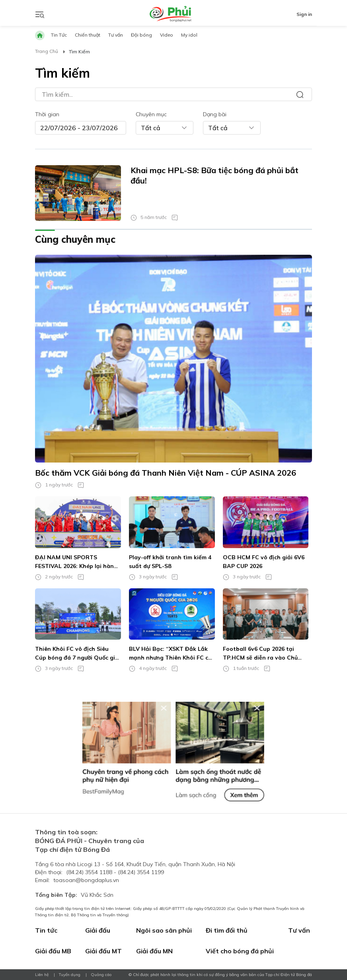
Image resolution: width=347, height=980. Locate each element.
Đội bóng (141, 35)
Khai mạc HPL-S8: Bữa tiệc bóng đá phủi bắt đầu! (214, 175)
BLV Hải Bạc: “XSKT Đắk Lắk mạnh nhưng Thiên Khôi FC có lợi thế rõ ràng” (170, 654)
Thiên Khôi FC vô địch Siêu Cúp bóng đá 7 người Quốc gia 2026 (77, 654)
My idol (189, 35)
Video (167, 35)
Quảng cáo (101, 975)
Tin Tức (59, 35)
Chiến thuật (88, 35)
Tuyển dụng (70, 975)
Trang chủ (47, 51)
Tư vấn (116, 35)
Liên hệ (42, 975)
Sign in (304, 14)
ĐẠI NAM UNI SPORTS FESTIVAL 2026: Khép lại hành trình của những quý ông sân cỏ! (76, 562)
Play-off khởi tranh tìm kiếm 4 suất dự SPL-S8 (170, 562)
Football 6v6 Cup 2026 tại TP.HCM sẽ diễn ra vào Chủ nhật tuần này (260, 654)
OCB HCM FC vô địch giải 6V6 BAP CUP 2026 (264, 562)
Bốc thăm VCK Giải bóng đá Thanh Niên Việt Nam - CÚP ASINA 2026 (166, 473)
